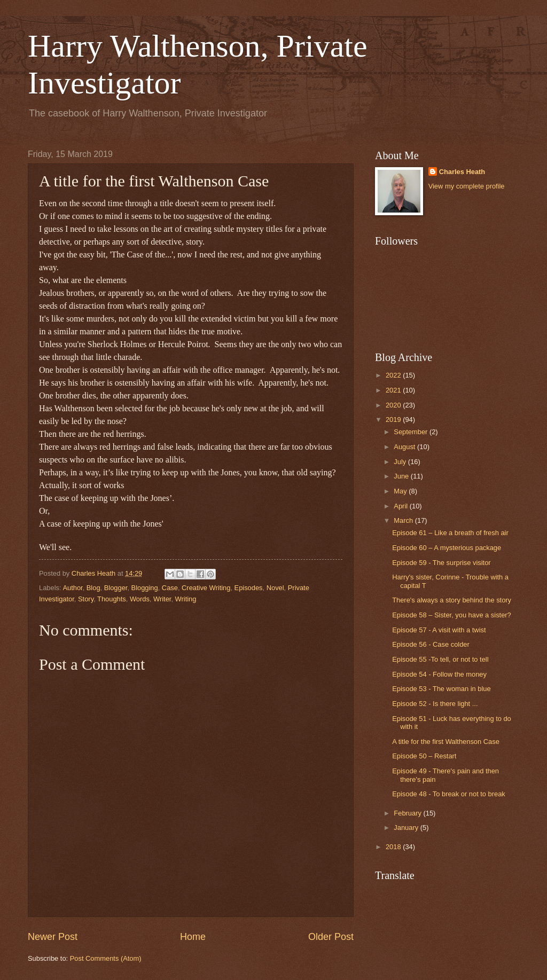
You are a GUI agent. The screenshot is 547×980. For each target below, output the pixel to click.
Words (140, 599)
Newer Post (53, 937)
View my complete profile (467, 186)
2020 (394, 405)
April (401, 506)
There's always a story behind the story (452, 600)
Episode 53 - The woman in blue (441, 689)
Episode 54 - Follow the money (439, 674)
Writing (186, 599)
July (401, 462)
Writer (162, 599)
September (412, 432)
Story (86, 599)
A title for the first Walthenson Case (446, 742)
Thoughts (112, 599)
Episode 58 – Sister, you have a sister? (452, 615)
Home (193, 937)
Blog (93, 588)
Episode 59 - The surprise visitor (441, 563)
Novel (275, 588)
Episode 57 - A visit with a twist (439, 630)
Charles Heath (462, 172)
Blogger (116, 588)
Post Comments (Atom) (106, 958)
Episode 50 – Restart (424, 756)
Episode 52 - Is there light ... (435, 704)
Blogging (145, 588)
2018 (394, 847)
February (408, 813)
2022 (394, 375)
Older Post (331, 937)
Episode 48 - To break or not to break (449, 794)
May (401, 491)
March (404, 520)
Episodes (249, 588)
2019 (394, 420)
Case (170, 588)
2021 (394, 390)
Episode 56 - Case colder (431, 644)
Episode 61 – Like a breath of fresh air (450, 533)
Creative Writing (206, 588)
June (402, 476)
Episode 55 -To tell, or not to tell (440, 659)
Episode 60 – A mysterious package (447, 548)
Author (72, 588)
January (407, 828)
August (405, 447)
